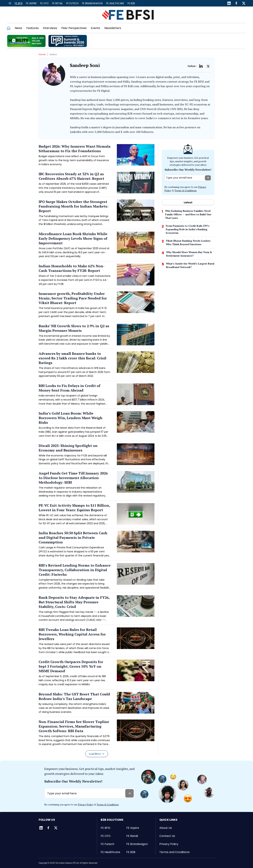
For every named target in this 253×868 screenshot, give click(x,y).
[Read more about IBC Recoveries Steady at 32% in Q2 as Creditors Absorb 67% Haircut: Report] (97, 184)
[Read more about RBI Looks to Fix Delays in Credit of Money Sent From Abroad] (97, 396)
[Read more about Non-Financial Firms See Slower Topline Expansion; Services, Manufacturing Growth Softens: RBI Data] (97, 734)
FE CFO (44, 3)
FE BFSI (19, 3)
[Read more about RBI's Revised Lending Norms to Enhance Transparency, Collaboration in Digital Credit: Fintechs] (97, 578)
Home (42, 54)
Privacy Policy (86, 804)
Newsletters (113, 28)
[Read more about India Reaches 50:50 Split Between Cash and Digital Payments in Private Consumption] (97, 546)
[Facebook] (236, 3)
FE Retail (57, 3)
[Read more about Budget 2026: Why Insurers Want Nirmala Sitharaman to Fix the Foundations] (97, 157)
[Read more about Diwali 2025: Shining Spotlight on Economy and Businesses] (97, 456)
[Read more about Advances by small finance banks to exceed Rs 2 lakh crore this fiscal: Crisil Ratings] (97, 366)
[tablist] (188, 202)
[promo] (26, 41)
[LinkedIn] (229, 3)
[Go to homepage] (10, 28)
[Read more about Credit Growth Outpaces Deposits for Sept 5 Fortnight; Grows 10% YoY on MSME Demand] (97, 674)
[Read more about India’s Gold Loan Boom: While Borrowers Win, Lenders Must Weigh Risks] (97, 426)
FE (10, 3)
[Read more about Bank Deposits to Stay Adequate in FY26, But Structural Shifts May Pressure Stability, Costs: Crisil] (97, 610)
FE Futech (72, 3)
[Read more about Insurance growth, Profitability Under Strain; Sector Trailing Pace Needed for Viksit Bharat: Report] (97, 306)
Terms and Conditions (174, 852)
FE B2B (131, 3)
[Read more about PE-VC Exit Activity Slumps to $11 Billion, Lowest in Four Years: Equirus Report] (97, 516)
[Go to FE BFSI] (128, 15)
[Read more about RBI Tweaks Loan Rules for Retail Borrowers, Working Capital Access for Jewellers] (97, 642)
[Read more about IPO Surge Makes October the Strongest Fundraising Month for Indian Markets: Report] (97, 214)
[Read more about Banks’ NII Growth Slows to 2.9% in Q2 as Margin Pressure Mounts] (97, 336)
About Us (166, 828)
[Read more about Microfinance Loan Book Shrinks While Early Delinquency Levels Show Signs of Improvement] (97, 246)
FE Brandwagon (92, 3)
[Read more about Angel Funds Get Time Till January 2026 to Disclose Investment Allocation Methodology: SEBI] (97, 486)
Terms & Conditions (186, 190)
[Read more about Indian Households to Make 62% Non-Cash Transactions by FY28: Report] (97, 276)
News (18, 28)
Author (53, 54)
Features (33, 28)
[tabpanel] (188, 240)
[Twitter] (244, 3)
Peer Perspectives (74, 28)
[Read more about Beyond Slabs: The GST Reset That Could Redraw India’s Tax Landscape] (97, 704)
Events (95, 28)
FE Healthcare (115, 3)
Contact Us (167, 836)
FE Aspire (31, 3)
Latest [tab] (188, 202)
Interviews (50, 28)
